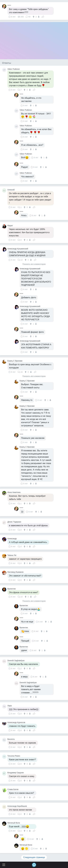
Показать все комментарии (34, 264)
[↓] (38, 17)
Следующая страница (34, 857)
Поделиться (43, 16)
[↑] (34, 17)
